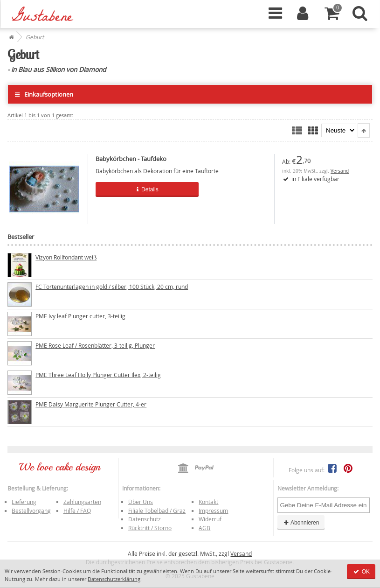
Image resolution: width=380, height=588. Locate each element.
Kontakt (208, 502)
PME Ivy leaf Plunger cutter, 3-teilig (80, 316)
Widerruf (210, 519)
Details (147, 189)
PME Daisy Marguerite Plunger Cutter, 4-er (91, 404)
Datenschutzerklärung (114, 579)
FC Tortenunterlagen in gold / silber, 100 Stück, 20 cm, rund (112, 287)
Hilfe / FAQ (77, 511)
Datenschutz (145, 519)
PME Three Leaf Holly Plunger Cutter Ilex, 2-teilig (98, 375)
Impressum (213, 511)
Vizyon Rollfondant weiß (66, 257)
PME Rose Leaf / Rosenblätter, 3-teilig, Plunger (95, 345)
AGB (204, 528)
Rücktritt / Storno (150, 528)
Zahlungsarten (82, 502)
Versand (340, 171)
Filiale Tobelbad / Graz (157, 511)
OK (361, 572)
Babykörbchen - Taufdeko (131, 159)
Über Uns (141, 502)
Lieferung (24, 502)
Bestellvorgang (31, 511)
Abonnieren (301, 523)
